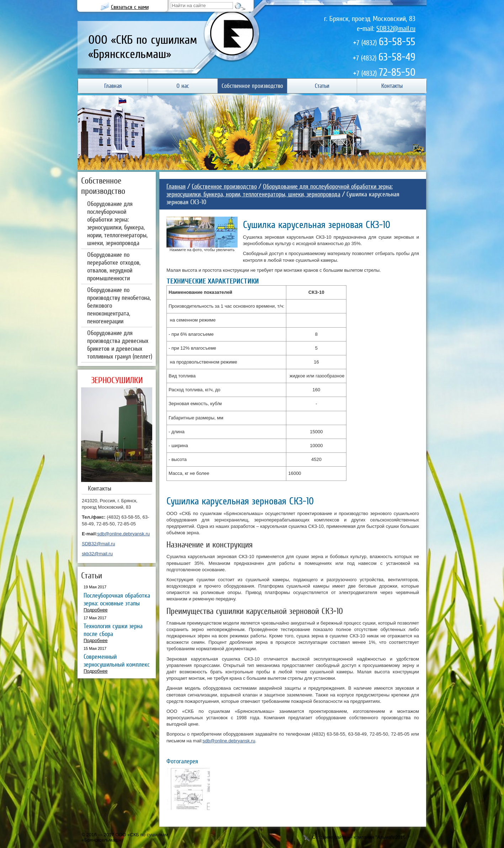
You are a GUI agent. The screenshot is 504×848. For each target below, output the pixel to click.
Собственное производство (224, 186)
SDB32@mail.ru (396, 28)
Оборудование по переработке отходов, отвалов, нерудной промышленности (114, 266)
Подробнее (96, 610)
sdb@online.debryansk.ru (123, 534)
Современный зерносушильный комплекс (117, 660)
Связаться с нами (130, 7)
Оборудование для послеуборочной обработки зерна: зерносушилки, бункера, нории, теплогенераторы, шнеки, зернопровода (117, 223)
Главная (176, 186)
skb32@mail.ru (97, 554)
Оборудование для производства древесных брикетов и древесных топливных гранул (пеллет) (120, 344)
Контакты (100, 488)
